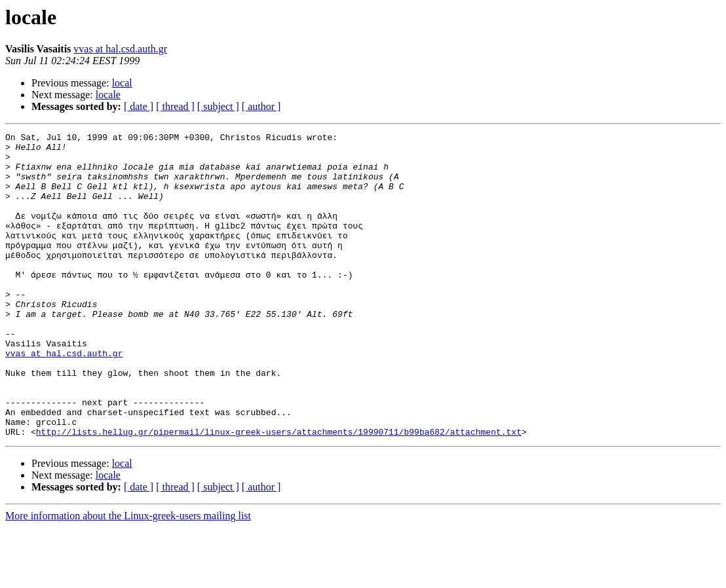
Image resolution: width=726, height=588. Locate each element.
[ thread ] (175, 106)
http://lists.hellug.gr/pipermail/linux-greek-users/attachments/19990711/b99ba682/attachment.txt (279, 492)
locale (108, 95)
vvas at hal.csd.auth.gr (120, 49)
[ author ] (261, 106)
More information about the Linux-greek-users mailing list (128, 577)
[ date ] (139, 106)
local (122, 83)
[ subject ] (218, 106)
